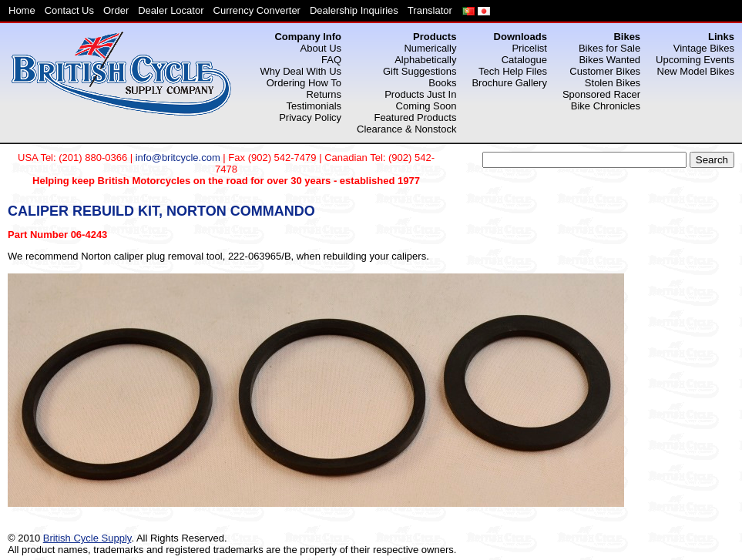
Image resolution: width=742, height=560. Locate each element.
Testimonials (314, 106)
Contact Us (69, 10)
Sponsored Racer (601, 94)
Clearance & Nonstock (406, 129)
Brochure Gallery (509, 83)
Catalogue (524, 60)
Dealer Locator (171, 10)
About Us (321, 48)
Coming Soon (426, 106)
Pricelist (529, 48)
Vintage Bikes (704, 48)
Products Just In (420, 94)
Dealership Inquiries (354, 10)
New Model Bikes (696, 71)
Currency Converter (257, 10)
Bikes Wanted (609, 60)
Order (116, 10)
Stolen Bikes (613, 83)
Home (22, 10)
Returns (324, 94)
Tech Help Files (513, 71)
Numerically (430, 48)
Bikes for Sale (609, 48)
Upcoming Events (695, 60)
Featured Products (415, 117)
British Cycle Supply (87, 538)
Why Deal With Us (301, 71)
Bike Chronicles (606, 106)
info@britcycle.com (178, 158)
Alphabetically (425, 60)
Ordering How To (304, 83)
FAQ (331, 60)
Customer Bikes (605, 71)
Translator (430, 10)
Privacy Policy (310, 117)
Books (442, 83)
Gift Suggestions (420, 71)
